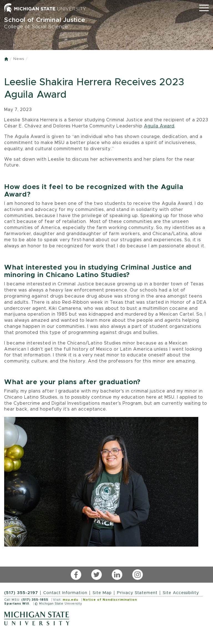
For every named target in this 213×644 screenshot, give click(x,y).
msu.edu (70, 600)
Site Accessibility (181, 593)
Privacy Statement (137, 593)
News (19, 59)
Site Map (102, 593)
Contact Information (65, 593)
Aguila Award (159, 126)
